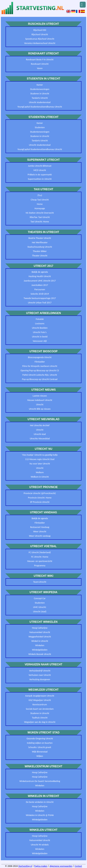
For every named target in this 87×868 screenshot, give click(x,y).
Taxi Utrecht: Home (40, 222)
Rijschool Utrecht (40, 34)
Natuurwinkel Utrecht (40, 632)
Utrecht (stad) (40, 612)
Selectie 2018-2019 (40, 294)
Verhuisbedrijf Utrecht (40, 671)
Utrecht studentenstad (40, 102)
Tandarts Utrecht (40, 98)
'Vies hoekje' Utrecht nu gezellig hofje (40, 455)
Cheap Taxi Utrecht (40, 200)
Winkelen (40, 645)
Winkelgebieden (40, 650)
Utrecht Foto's (40, 332)
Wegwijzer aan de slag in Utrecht (40, 722)
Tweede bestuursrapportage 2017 (40, 298)
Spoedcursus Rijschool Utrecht (40, 39)
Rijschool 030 (40, 30)
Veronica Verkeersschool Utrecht (40, 43)
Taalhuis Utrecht (40, 718)
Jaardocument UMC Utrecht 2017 (40, 281)
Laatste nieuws (40, 396)
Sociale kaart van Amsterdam (40, 709)
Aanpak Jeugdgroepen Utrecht (40, 696)
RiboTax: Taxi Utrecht (40, 217)
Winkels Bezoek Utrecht (40, 654)
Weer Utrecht (40, 532)
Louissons (40, 323)
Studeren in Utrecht (40, 94)
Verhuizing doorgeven (40, 679)
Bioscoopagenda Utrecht (40, 357)
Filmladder (40, 362)
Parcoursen (40, 289)
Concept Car (40, 598)
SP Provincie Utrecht (40, 502)
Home (40, 204)
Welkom (40, 472)
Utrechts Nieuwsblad (40, 439)
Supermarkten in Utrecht (40, 179)
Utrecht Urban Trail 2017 (40, 303)
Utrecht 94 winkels (40, 845)
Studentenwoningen (40, 89)
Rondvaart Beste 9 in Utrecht (40, 60)
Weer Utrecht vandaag (40, 536)
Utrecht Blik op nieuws (40, 409)
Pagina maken (41, 866)
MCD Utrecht (40, 170)
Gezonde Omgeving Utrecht (40, 739)
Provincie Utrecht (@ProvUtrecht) (40, 493)
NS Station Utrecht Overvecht (40, 213)
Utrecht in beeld (40, 337)
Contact (78, 866)
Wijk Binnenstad (40, 752)
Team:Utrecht (40, 582)
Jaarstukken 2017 (40, 285)
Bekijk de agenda (40, 272)
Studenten (40, 127)
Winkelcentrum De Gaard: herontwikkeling (40, 781)
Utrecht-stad (40, 434)
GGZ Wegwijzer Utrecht (40, 700)
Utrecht (40, 405)
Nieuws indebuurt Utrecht (40, 400)
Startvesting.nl (25, 866)
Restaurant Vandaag (40, 527)
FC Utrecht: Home (40, 557)
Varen (40, 68)
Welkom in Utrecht (40, 477)
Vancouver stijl (40, 341)
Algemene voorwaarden (61, 866)
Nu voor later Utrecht (40, 464)
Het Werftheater (40, 242)
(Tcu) (40, 195)
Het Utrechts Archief (40, 425)
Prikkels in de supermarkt (40, 175)
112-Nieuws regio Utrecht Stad (40, 459)
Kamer (40, 85)
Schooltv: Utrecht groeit (40, 747)
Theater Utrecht (40, 256)
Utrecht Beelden (40, 328)
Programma (40, 566)
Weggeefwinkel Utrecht (40, 637)
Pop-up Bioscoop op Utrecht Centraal (40, 379)
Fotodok (40, 319)
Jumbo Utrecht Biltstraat (40, 166)
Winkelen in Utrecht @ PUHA (40, 815)
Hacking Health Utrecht (40, 276)
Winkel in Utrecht (40, 641)
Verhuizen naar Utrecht (40, 675)
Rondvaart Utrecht (40, 64)
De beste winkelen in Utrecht (40, 802)
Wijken (40, 756)
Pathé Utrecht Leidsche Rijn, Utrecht (40, 375)
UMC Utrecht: (40, 607)
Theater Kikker (40, 251)
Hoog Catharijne (40, 628)
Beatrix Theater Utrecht (40, 238)
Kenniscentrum (40, 705)
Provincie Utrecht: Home (40, 498)
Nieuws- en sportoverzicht (40, 561)
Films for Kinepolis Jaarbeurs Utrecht (40, 366)
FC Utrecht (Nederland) (40, 552)
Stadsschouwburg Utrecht (40, 247)
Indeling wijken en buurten (40, 743)
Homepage (40, 208)
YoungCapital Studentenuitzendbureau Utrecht (40, 107)
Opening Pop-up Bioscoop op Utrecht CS (40, 370)
